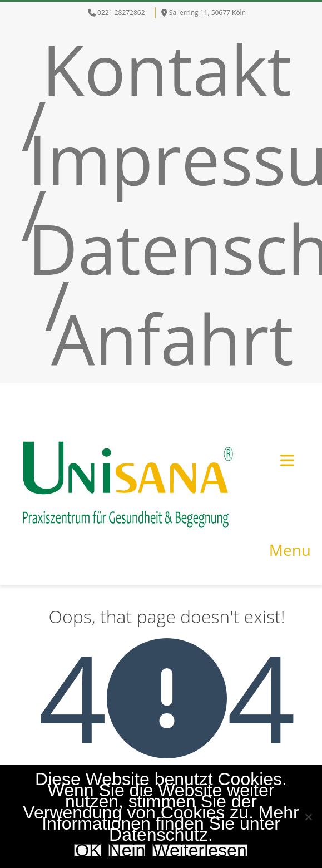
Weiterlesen (200, 850)
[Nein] (308, 817)
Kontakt (167, 69)
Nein (127, 850)
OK (88, 850)
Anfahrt (172, 338)
